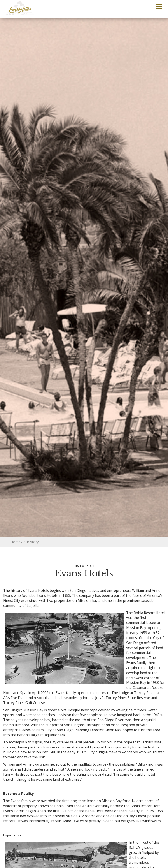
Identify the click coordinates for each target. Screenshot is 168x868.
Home (15, 542)
